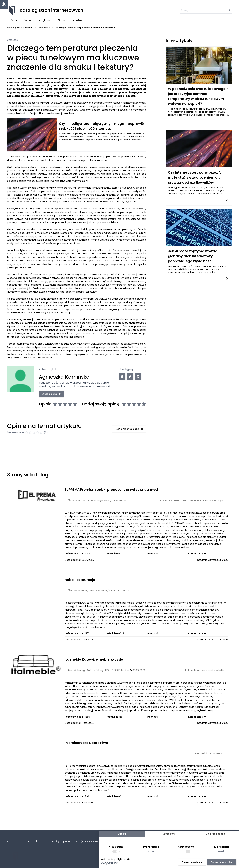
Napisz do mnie (60, 392)
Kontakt (78, 20)
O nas (11, 842)
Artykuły (44, 20)
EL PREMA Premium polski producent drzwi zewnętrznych (112, 504)
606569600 (139, 684)
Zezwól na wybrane (192, 862)
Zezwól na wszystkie (222, 862)
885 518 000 (121, 515)
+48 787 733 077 (121, 605)
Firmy (61, 20)
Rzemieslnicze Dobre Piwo (86, 757)
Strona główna (21, 20)
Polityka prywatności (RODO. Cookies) (78, 842)
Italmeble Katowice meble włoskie (94, 674)
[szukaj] (203, 10)
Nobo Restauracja (80, 594)
